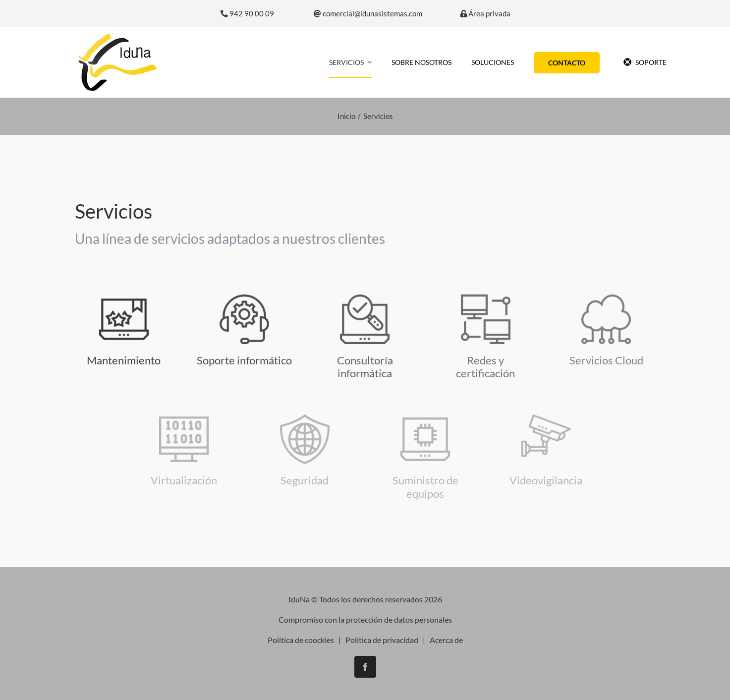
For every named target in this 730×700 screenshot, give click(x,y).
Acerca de (446, 640)
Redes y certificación (485, 367)
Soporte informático (244, 360)
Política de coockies (301, 640)
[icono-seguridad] (546, 418)
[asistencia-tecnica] (244, 298)
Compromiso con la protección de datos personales (365, 619)
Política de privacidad (382, 640)
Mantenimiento (124, 360)
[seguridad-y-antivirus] (305, 418)
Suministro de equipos (425, 487)
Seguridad (305, 480)
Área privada (485, 14)
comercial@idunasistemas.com (368, 14)
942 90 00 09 (247, 14)
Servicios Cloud (606, 360)
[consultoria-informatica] (365, 298)
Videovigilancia (546, 480)
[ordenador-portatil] (425, 418)
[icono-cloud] (606, 298)
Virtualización (184, 480)
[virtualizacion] (184, 418)
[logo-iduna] (117, 36)
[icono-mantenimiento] (124, 298)
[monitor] (486, 298)
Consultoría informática (365, 367)
